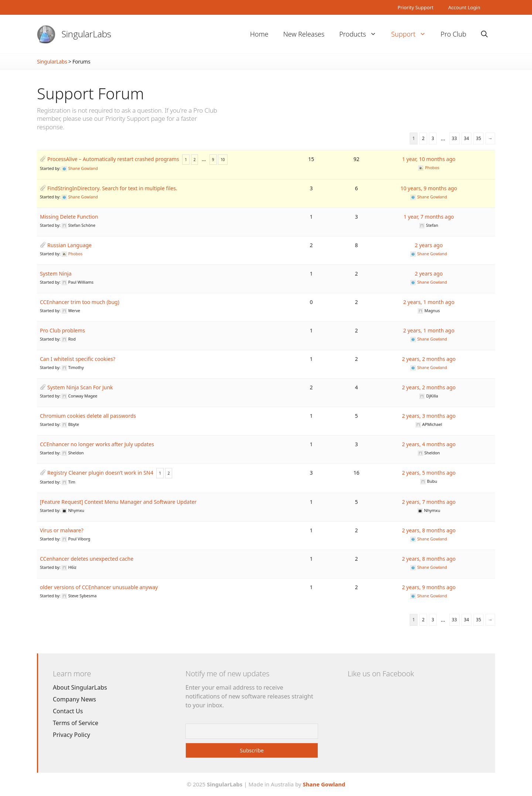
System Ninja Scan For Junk (80, 387)
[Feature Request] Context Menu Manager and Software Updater (118, 502)
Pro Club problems (62, 330)
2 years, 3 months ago (429, 416)
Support (412, 34)
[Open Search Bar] (484, 34)
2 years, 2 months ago (429, 359)
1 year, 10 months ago (429, 159)
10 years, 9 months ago (429, 188)
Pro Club (453, 34)
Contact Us (68, 711)
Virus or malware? (62, 530)
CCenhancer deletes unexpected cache (87, 559)
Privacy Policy (71, 735)
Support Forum (91, 93)
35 (478, 138)
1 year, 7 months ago (429, 217)
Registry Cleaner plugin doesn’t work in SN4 (100, 473)
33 (454, 138)
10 (223, 160)
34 (467, 138)
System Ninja (56, 274)
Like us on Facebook (381, 674)
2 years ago (429, 245)
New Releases (304, 34)
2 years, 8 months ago (429, 530)
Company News (74, 699)
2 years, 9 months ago (429, 587)
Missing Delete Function (69, 217)
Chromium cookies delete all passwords (88, 416)
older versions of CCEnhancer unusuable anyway (99, 587)
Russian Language (69, 245)
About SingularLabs (80, 687)
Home (259, 34)
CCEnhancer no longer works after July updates (97, 444)
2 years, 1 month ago (429, 302)
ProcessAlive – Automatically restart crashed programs (113, 159)
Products (361, 34)
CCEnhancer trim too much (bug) (80, 302)
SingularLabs (86, 34)
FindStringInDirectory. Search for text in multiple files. (112, 188)
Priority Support (415, 7)
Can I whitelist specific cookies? (78, 359)
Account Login (464, 7)
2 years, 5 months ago (429, 473)
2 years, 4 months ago (429, 444)
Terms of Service (76, 723)
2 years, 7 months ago (429, 502)
